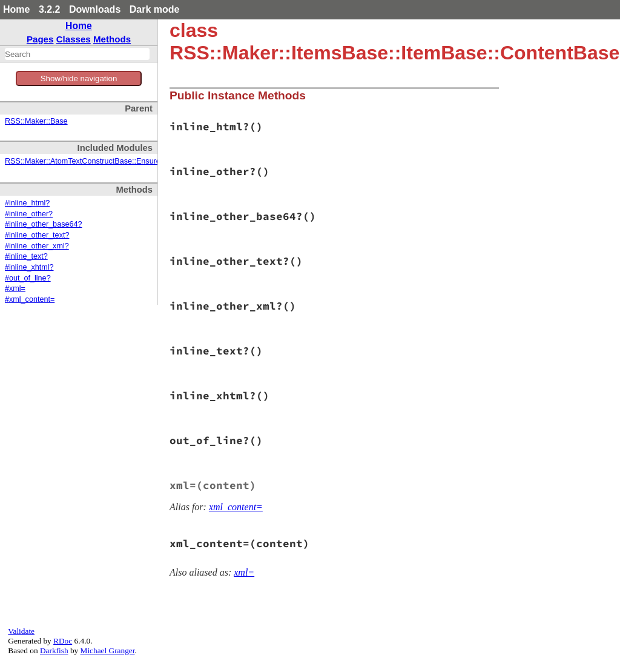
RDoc (63, 641)
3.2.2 (50, 9)
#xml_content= (30, 299)
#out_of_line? (28, 278)
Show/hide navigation (79, 78)
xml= (244, 572)
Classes (74, 39)
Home (16, 9)
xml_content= (236, 507)
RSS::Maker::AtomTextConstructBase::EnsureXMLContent (104, 161)
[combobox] (77, 54)
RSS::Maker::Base (36, 121)
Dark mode (155, 9)
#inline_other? (29, 214)
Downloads (95, 9)
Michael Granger (108, 650)
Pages (40, 39)
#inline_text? (26, 256)
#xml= (15, 288)
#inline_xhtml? (29, 267)
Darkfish (54, 650)
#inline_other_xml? (37, 246)
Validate (21, 631)
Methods (112, 39)
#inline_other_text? (37, 235)
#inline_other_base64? (43, 224)
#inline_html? (27, 203)
